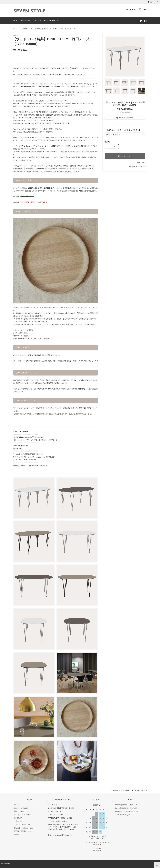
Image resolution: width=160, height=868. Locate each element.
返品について (141, 162)
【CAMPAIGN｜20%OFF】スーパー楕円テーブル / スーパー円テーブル (55, 29)
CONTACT (37, 20)
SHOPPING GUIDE (51, 20)
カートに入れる (125, 156)
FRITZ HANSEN (25, 29)
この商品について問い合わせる (123, 791)
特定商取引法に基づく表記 (137, 166)
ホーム (15, 29)
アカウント (153, 2)
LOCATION (26, 20)
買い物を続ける (141, 791)
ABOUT (16, 20)
